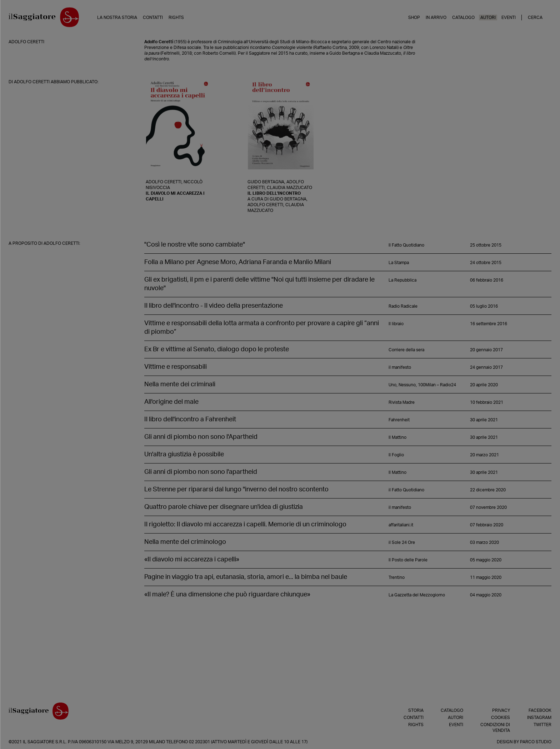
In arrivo (436, 18)
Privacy (501, 710)
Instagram (539, 718)
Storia (416, 710)
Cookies (501, 718)
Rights (176, 18)
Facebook (540, 710)
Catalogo (463, 18)
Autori (488, 18)
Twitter (542, 725)
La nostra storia (117, 18)
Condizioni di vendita (495, 728)
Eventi (509, 18)
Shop (414, 18)
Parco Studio (536, 742)
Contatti (153, 18)
